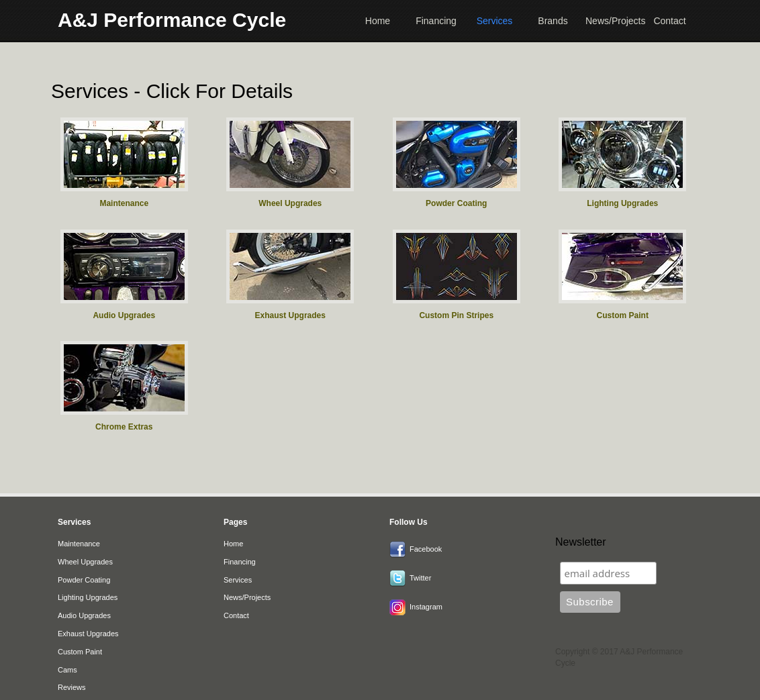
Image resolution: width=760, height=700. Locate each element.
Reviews (72, 687)
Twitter (420, 578)
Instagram (426, 607)
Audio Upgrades (124, 315)
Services (495, 21)
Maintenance (124, 203)
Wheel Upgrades (290, 203)
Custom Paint (623, 315)
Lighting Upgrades (622, 203)
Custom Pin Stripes (456, 315)
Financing (436, 21)
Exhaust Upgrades (290, 315)
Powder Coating (456, 203)
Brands (553, 21)
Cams (67, 670)
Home (378, 21)
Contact (669, 21)
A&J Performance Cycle (172, 20)
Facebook (426, 549)
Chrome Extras (124, 427)
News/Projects (611, 21)
